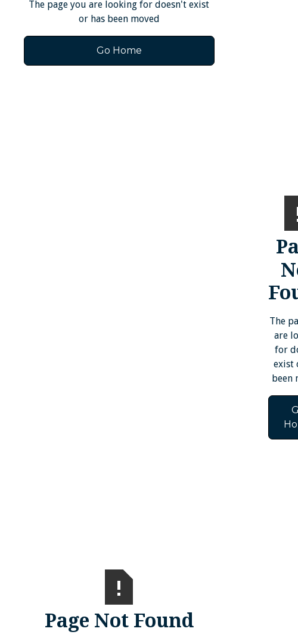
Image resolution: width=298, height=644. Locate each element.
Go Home (119, 50)
